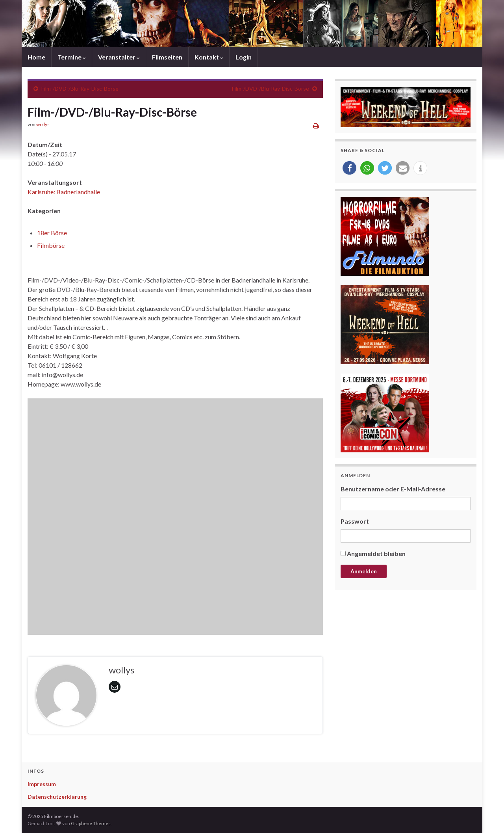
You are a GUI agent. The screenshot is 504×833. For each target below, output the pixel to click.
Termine (72, 57)
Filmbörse (51, 245)
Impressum (42, 784)
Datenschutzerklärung (57, 797)
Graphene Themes (91, 823)
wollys (43, 124)
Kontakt (209, 57)
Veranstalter (119, 57)
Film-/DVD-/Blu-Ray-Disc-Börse (80, 88)
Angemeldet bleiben (376, 553)
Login (244, 57)
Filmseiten (167, 57)
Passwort (355, 521)
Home (36, 57)
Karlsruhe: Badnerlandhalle (64, 192)
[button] (349, 168)
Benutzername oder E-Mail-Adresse (393, 489)
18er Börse (52, 233)
